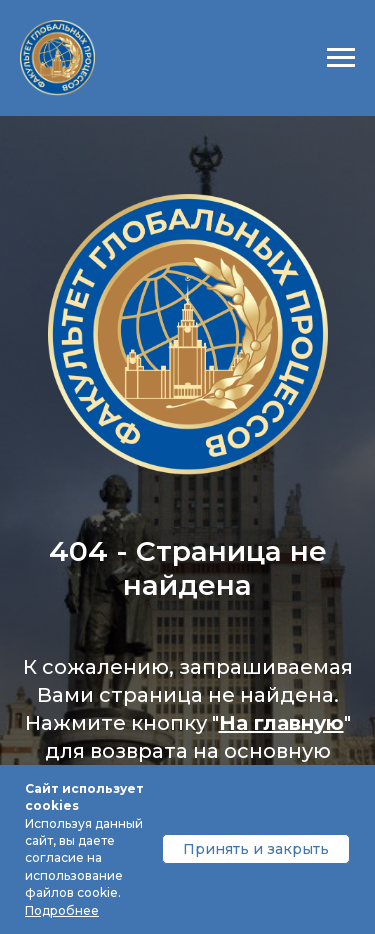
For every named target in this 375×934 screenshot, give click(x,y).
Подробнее (62, 910)
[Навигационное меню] (341, 58)
